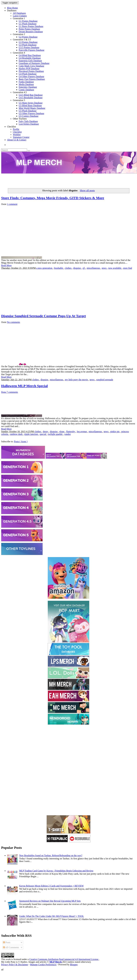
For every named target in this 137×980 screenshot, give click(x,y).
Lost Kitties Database (29, 124)
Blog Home (12, 8)
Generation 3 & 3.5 (22, 40)
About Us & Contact (17, 140)
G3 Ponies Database (28, 42)
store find (128, 268)
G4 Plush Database (28, 74)
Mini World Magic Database (32, 108)
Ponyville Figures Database (32, 50)
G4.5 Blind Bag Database (31, 95)
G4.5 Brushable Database (31, 98)
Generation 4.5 (20, 92)
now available (115, 268)
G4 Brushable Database (30, 58)
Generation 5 (19, 100)
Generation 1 (19, 18)
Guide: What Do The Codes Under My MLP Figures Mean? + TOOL (51, 916)
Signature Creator (21, 137)
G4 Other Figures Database (31, 76)
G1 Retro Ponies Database (31, 26)
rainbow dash (17, 434)
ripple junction (31, 434)
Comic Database (26, 90)
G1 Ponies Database (28, 21)
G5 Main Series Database (31, 103)
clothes (68, 268)
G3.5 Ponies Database (29, 47)
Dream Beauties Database (31, 32)
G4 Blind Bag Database (30, 55)
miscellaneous (94, 268)
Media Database (26, 84)
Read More (6, 265)
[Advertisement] (68, 180)
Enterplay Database (28, 87)
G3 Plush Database (28, 45)
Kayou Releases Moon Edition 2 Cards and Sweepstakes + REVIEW (51, 886)
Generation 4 (19, 53)
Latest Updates (20, 16)
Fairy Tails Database (28, 121)
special (43, 434)
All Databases (19, 13)
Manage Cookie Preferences (43, 965)
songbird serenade (105, 380)
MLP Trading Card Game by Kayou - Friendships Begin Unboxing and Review (56, 871)
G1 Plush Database (28, 24)
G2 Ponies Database (28, 37)
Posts (7, 942)
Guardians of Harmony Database (34, 63)
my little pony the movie (77, 380)
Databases (12, 10)
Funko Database (26, 82)
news (104, 268)
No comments (14, 322)
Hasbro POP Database (29, 69)
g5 (84, 268)
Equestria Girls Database (30, 61)
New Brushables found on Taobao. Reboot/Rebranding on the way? (51, 855)
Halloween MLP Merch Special (24, 386)
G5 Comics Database (29, 116)
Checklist (11, 127)
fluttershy (71, 432)
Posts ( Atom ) (21, 441)
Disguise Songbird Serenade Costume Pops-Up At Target (44, 316)
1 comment (12, 204)
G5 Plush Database (28, 111)
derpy (46, 432)
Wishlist (17, 135)
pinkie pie (115, 432)
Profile (16, 129)
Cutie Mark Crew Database (31, 66)
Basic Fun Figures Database (32, 79)
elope (62, 432)
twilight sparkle (56, 434)
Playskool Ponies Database (31, 71)
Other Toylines (20, 119)
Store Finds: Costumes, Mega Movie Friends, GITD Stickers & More (53, 198)
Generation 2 (19, 34)
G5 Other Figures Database (31, 113)
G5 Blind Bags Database (30, 105)
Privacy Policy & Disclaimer (15, 965)
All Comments (11, 947)
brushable (59, 268)
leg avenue (82, 432)
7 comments (12, 392)
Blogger (74, 965)
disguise (77, 268)
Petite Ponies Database (29, 29)
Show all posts (87, 190)
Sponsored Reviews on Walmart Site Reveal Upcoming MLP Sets (50, 901)
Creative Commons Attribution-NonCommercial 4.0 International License (64, 959)
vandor (67, 434)
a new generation (45, 268)
